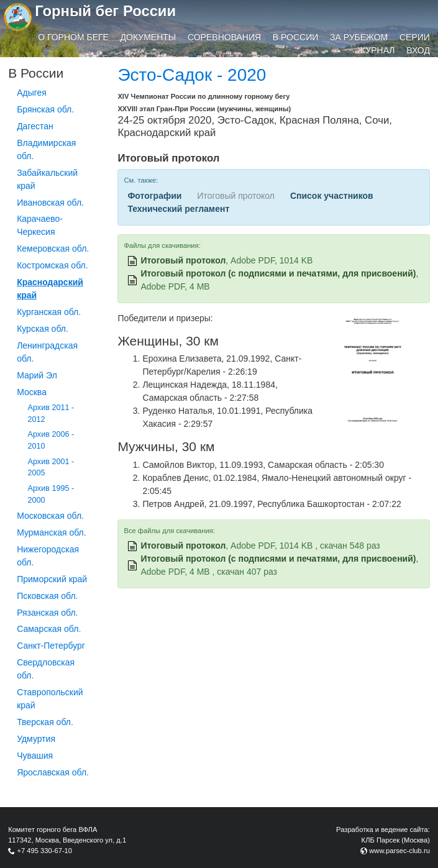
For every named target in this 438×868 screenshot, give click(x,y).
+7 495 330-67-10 (44, 851)
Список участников (332, 196)
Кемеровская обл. (53, 249)
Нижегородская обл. (48, 556)
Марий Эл (37, 375)
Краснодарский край (50, 289)
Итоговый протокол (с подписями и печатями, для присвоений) (278, 273)
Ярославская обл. (53, 772)
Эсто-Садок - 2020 (192, 75)
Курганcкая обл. (49, 312)
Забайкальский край (47, 179)
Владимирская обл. (46, 149)
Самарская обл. (49, 629)
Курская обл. (43, 329)
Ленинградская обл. (47, 352)
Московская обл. (50, 516)
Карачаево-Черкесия (40, 225)
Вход (418, 50)
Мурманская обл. (52, 532)
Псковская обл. (47, 596)
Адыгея (32, 93)
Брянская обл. (45, 109)
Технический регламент (178, 209)
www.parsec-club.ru (399, 851)
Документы (148, 37)
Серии (415, 37)
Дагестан (35, 126)
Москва (32, 392)
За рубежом (359, 37)
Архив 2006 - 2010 (51, 440)
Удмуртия (36, 739)
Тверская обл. (45, 722)
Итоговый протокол (183, 260)
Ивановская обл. (50, 203)
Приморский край (52, 579)
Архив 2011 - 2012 (51, 413)
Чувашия (35, 756)
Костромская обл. (52, 265)
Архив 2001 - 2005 (51, 468)
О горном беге (73, 37)
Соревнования (224, 37)
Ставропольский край (50, 699)
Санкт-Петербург (51, 646)
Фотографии (154, 196)
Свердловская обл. (46, 669)
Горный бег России (105, 11)
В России (296, 37)
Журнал (376, 50)
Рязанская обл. (47, 613)
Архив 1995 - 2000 (51, 494)
